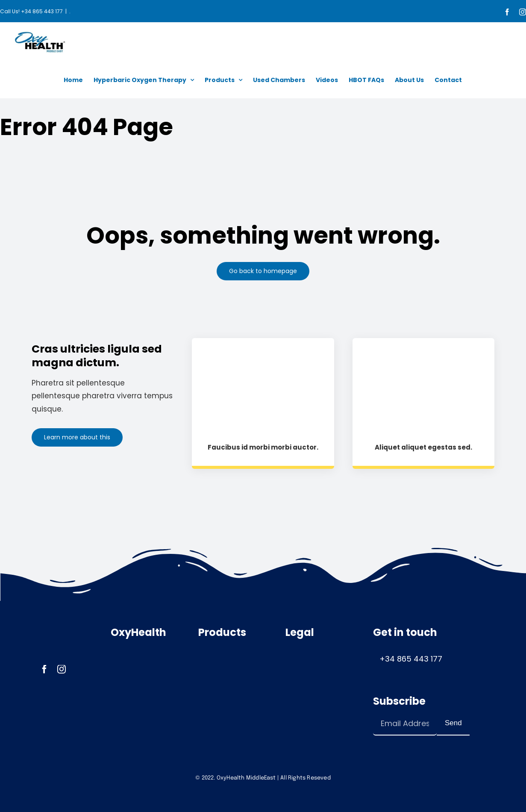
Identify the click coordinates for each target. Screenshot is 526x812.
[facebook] (44, 669)
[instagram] (62, 669)
